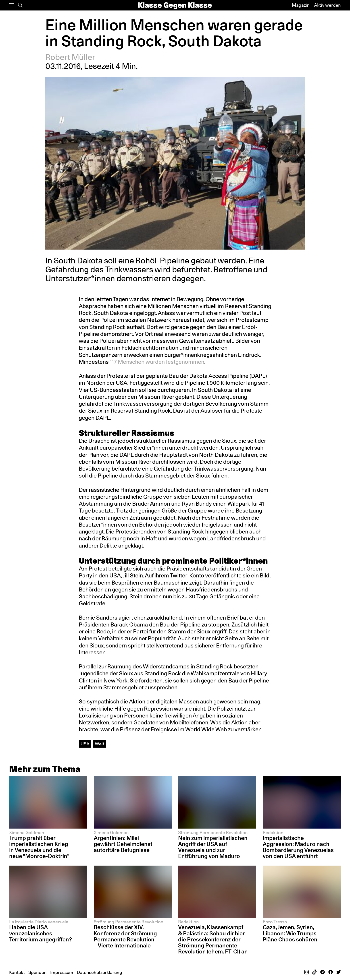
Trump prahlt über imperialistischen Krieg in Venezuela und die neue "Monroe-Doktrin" (39, 847)
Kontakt (17, 972)
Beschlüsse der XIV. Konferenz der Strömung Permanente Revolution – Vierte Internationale (125, 936)
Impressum (62, 972)
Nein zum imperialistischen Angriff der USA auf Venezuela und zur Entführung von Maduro (213, 847)
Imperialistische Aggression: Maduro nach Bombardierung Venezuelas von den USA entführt (298, 847)
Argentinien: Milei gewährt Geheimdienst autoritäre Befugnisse (123, 844)
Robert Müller (70, 57)
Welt (100, 744)
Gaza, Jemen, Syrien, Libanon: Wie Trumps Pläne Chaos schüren (290, 933)
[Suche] (20, 5)
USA (85, 744)
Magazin (301, 5)
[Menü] (11, 5)
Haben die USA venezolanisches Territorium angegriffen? (41, 933)
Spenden (37, 972)
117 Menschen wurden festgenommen (157, 362)
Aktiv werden (327, 5)
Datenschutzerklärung (99, 972)
